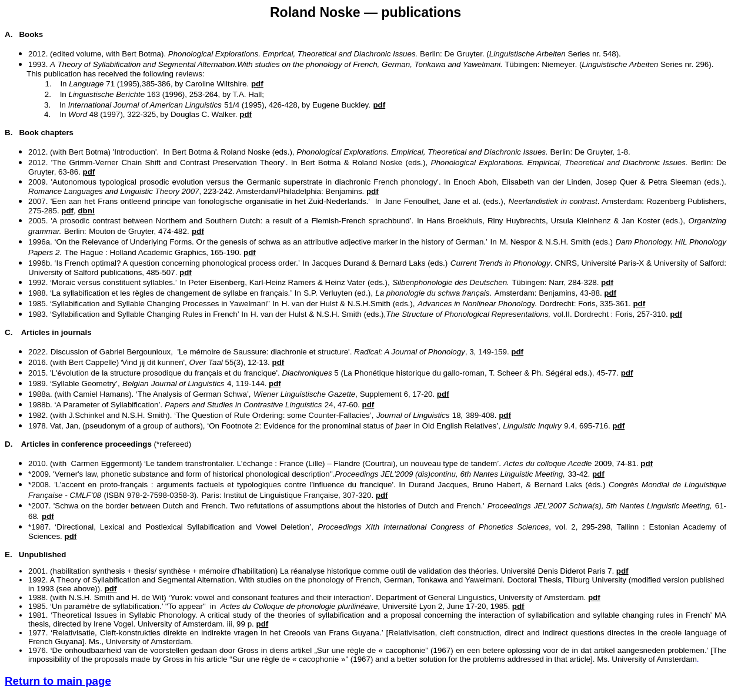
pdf (517, 352)
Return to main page (58, 681)
